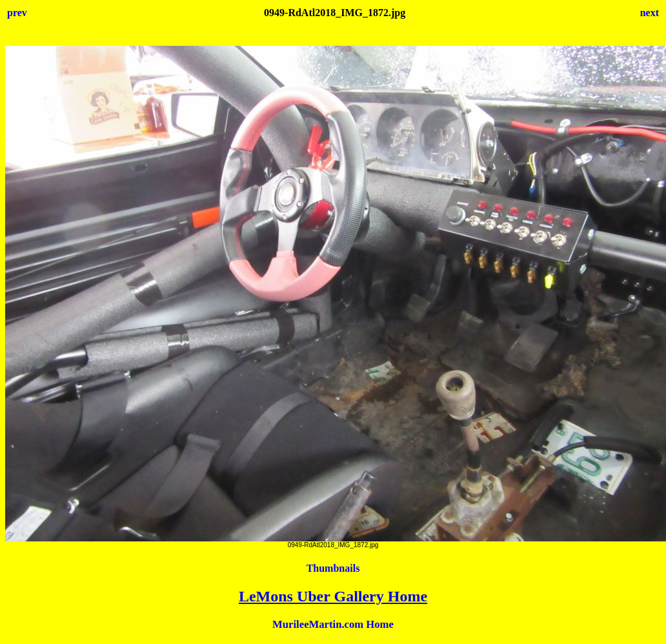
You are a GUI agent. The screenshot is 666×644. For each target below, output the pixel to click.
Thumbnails (333, 568)
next (650, 13)
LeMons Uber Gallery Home (333, 596)
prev (17, 13)
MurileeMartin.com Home (333, 624)
